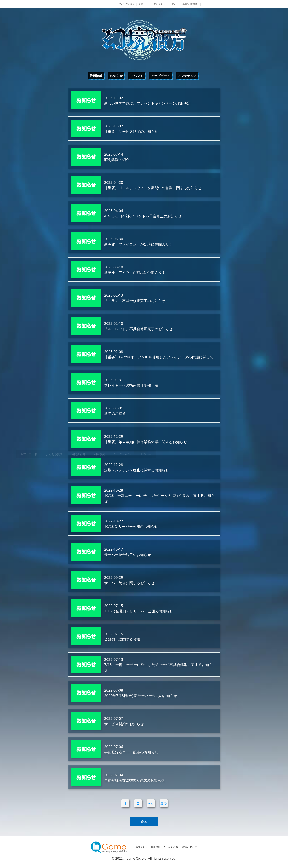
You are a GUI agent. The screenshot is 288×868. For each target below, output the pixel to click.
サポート (143, 4)
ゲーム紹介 (33, 409)
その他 (33, 454)
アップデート (160, 76)
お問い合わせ (158, 4)
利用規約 (156, 847)
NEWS (33, 394)
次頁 (151, 803)
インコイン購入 (126, 4)
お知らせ (174, 4)
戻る (144, 822)
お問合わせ (142, 847)
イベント (137, 76)
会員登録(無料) (190, 4)
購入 (33, 439)
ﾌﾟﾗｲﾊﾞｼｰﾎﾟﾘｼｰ (171, 847)
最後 (164, 803)
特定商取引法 (190, 847)
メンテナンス (187, 76)
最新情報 (96, 76)
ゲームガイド (33, 424)
